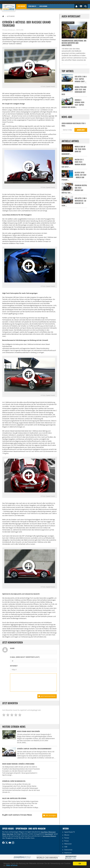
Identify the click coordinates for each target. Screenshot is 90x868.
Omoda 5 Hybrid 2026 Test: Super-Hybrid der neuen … (73, 104)
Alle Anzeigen (50, 815)
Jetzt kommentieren (47, 696)
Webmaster (68, 844)
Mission (67, 835)
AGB (66, 847)
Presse (67, 841)
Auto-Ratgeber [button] (43, 6)
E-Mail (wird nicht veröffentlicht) (25, 657)
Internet (14, 666)
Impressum (68, 853)
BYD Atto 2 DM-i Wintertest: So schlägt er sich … (74, 202)
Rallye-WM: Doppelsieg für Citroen (14, 798)
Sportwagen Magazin (49, 836)
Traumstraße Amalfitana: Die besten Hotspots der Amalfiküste (74, 43)
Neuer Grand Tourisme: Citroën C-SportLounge (18, 764)
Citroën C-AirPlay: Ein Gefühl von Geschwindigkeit (34, 749)
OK (80, 863)
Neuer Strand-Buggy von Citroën (28, 731)
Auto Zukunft (49, 834)
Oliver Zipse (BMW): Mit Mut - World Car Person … (74, 176)
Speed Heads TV (70, 832)
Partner (67, 838)
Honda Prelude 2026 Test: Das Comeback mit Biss (74, 91)
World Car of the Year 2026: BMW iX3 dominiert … (74, 150)
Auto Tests (10, 834)
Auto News (44, 832)
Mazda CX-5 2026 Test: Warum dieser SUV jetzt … (74, 163)
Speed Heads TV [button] (32, 6)
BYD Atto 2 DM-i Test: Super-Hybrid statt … (81, 79)
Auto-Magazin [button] (21, 6)
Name (12, 648)
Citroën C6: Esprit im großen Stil (14, 781)
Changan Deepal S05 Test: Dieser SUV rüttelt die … (74, 189)
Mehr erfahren (20, 865)
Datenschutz (68, 850)
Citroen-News (26, 815)
